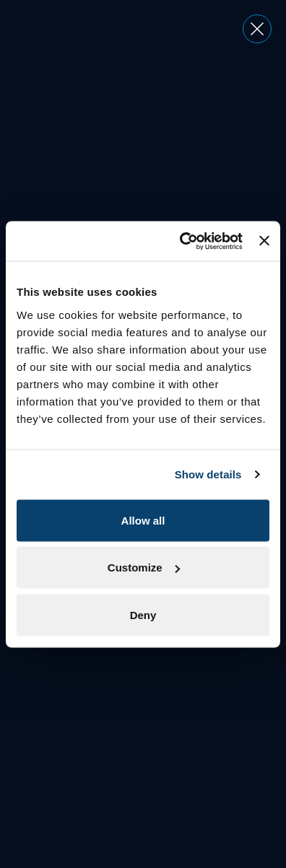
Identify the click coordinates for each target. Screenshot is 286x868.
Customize (144, 567)
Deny (143, 614)
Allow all (143, 520)
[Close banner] (264, 241)
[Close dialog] (257, 29)
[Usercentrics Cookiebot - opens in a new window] (183, 241)
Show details (208, 474)
